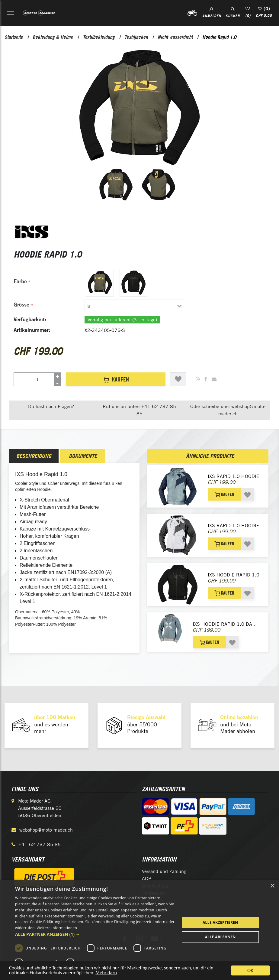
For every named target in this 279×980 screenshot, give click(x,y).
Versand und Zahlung (164, 871)
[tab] (133, 306)
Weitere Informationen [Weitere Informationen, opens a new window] (57, 928)
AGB (147, 879)
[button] (95, 934)
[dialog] (139, 930)
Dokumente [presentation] (83, 456)
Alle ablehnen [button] (220, 937)
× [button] (272, 886)
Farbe (20, 281)
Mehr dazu (111, 976)
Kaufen (116, 379)
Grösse (21, 305)
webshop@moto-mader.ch (46, 830)
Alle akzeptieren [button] (220, 922)
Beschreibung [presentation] (34, 456)
